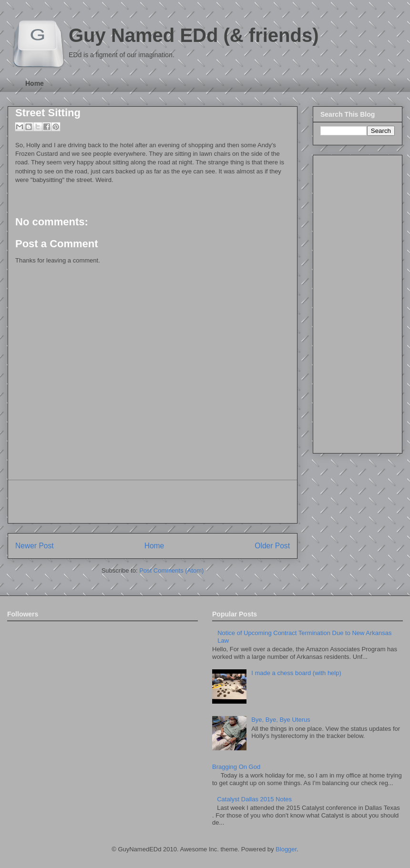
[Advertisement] (153, 502)
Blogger (286, 849)
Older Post (272, 546)
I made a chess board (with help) (296, 673)
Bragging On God (236, 767)
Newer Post (35, 546)
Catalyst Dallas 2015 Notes (254, 799)
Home (35, 83)
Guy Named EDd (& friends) (194, 35)
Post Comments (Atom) (171, 570)
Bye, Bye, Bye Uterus (281, 720)
